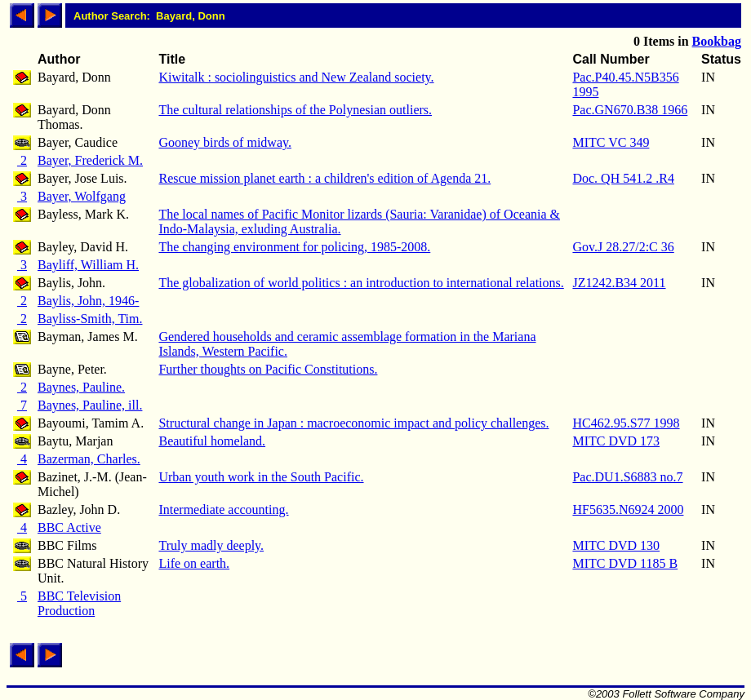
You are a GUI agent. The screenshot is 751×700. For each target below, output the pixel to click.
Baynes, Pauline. (81, 387)
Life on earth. (194, 563)
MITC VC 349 (611, 142)
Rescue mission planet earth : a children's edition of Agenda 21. (324, 178)
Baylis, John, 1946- (88, 301)
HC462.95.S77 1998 (626, 423)
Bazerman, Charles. (89, 459)
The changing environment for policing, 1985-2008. (294, 247)
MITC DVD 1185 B (625, 563)
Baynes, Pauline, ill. (90, 405)
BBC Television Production (79, 603)
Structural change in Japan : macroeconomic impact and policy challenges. (353, 423)
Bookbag (717, 41)
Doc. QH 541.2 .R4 (623, 178)
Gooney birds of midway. (225, 142)
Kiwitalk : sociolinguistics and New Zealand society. (296, 77)
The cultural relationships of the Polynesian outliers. (295, 110)
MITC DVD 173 (616, 441)
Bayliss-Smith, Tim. (90, 319)
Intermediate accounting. (223, 509)
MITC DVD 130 (616, 545)
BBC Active (69, 527)
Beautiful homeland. (212, 441)
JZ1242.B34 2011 (619, 283)
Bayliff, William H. (88, 265)
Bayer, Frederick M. (90, 160)
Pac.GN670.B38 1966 (630, 110)
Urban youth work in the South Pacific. (261, 477)
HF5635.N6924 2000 (628, 509)
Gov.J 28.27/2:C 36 (623, 247)
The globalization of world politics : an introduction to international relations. (361, 283)
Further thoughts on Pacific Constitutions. (268, 369)
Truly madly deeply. (211, 545)
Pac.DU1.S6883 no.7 (627, 477)
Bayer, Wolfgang (82, 196)
